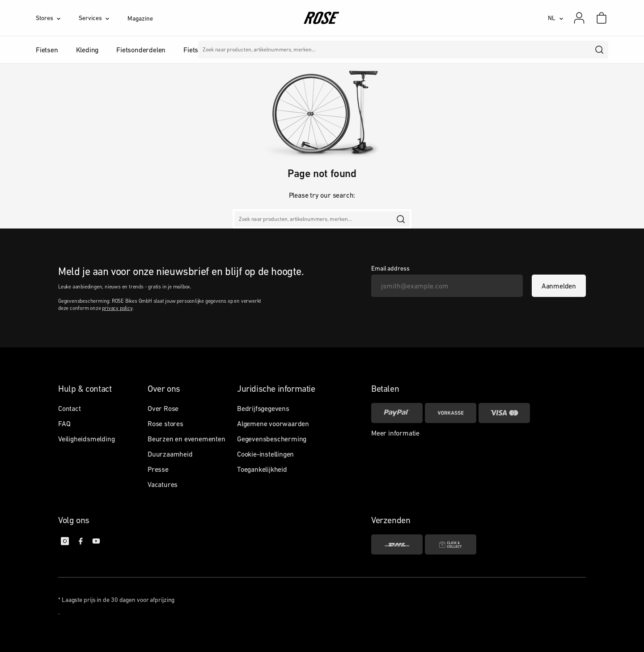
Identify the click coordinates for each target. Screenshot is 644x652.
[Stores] (57, 18)
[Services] (103, 18)
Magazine (140, 18)
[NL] (556, 18)
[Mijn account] (579, 18)
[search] (600, 50)
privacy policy (117, 308)
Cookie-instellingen (265, 454)
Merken (294, 50)
